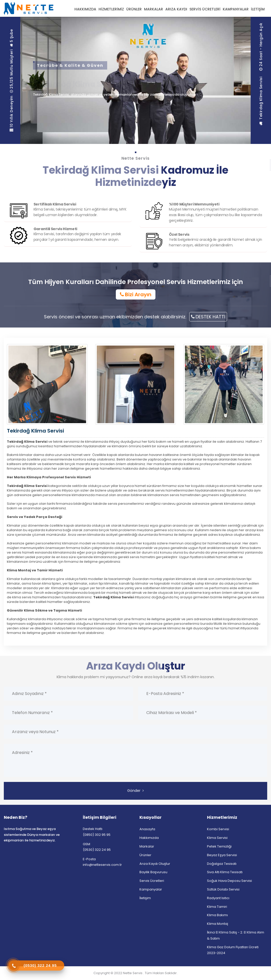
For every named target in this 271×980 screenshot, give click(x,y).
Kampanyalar (151, 889)
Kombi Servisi (218, 829)
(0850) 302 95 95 (97, 835)
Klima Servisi (217, 838)
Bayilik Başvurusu (153, 872)
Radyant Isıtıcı (218, 898)
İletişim (145, 898)
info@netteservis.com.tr (102, 865)
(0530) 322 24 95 (97, 850)
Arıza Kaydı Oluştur (155, 864)
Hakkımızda (149, 838)
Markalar (147, 846)
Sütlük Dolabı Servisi (223, 889)
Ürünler (145, 855)
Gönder (135, 791)
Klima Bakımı (217, 915)
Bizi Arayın (136, 294)
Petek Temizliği (219, 846)
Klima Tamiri (217, 907)
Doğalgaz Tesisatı (222, 864)
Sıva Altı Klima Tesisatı (225, 872)
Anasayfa (147, 829)
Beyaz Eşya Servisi (222, 855)
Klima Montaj (218, 924)
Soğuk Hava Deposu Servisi (229, 881)
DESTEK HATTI (208, 317)
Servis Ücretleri (152, 881)
